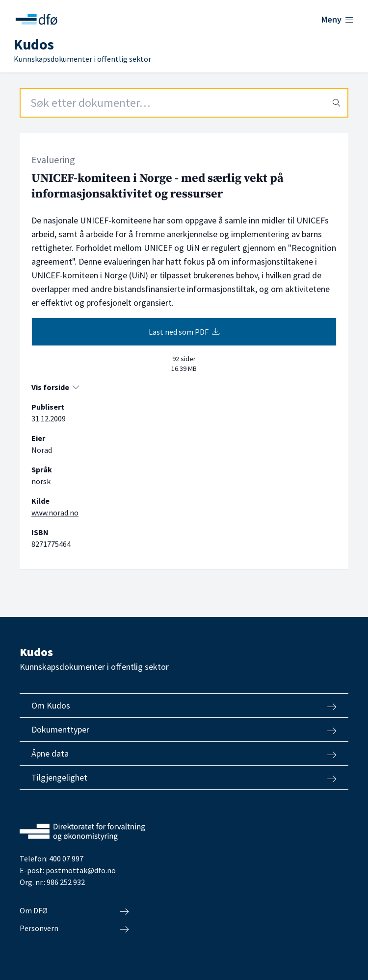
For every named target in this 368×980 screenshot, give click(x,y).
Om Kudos (184, 706)
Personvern (74, 929)
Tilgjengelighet (184, 778)
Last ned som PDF (184, 332)
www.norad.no (55, 513)
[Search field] (184, 103)
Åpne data (184, 754)
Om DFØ (74, 911)
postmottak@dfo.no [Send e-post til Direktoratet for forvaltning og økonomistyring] (81, 870)
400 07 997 (66, 858)
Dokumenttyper (184, 730)
